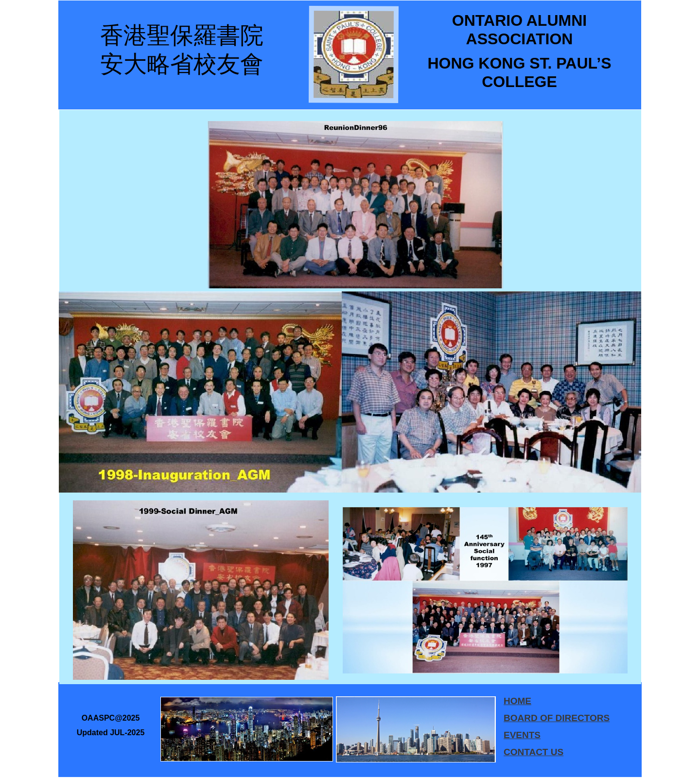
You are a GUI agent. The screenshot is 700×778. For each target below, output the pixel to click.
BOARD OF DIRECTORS (557, 718)
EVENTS (522, 735)
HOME (517, 701)
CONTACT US (534, 752)
